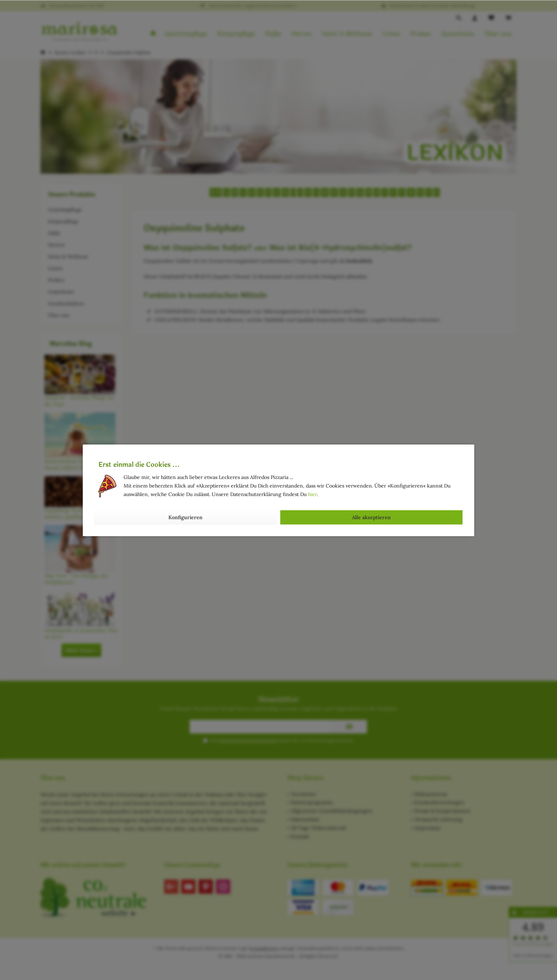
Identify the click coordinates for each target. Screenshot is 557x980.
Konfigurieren (185, 517)
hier (312, 494)
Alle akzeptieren (371, 517)
